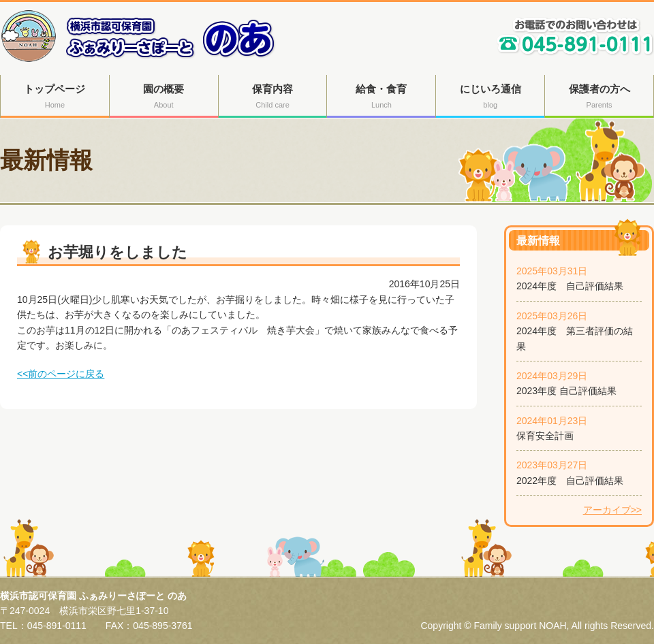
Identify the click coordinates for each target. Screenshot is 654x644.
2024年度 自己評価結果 (570, 286)
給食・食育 (381, 98)
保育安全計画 (545, 436)
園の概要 (164, 98)
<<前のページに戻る (61, 374)
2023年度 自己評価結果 (566, 391)
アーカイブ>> (612, 510)
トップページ (55, 98)
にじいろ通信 (490, 98)
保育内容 (273, 98)
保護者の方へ (599, 98)
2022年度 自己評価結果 (570, 481)
